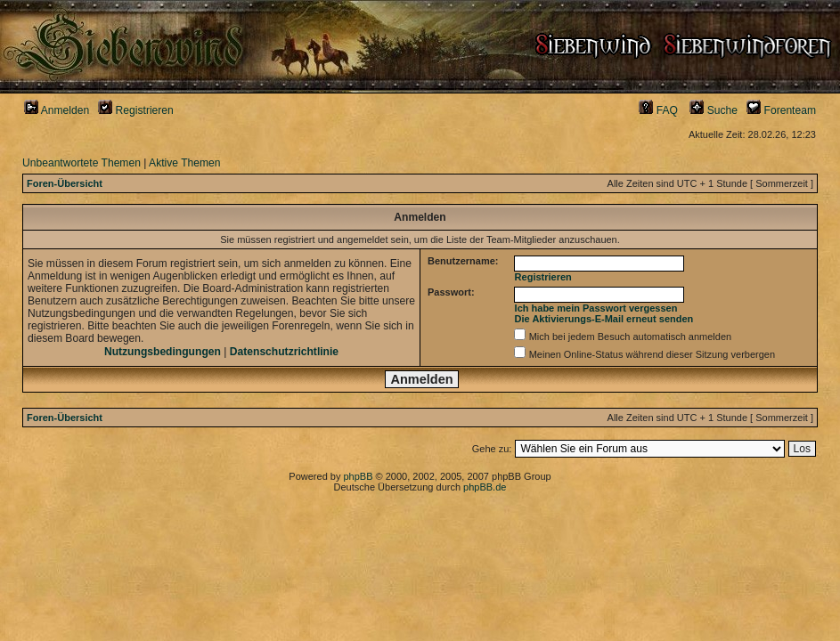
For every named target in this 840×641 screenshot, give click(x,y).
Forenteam (781, 110)
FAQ (658, 110)
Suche (714, 110)
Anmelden (57, 110)
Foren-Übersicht (65, 183)
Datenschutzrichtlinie (284, 352)
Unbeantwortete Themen (82, 163)
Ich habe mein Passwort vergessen (596, 308)
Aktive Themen (184, 163)
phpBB (358, 476)
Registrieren (136, 110)
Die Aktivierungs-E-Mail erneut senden (604, 319)
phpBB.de (485, 487)
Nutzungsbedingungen (163, 352)
